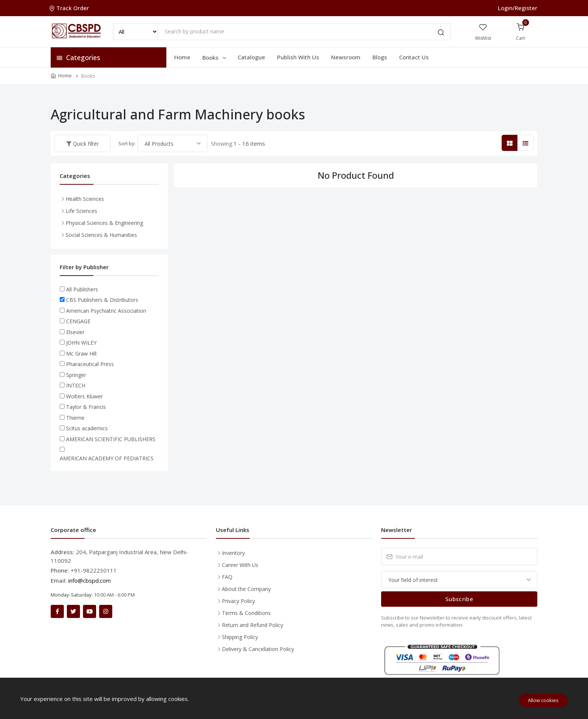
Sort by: (127, 143)
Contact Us (414, 57)
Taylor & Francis (86, 407)
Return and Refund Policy (253, 625)
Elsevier (75, 332)
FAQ (227, 577)
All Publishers (82, 289)
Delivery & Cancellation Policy (258, 649)
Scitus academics (87, 428)
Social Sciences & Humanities (101, 235)
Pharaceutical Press (90, 364)
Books (215, 57)
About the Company (246, 589)
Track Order (70, 8)
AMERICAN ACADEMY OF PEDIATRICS (107, 458)
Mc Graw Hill (81, 353)
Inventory (233, 553)
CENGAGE (78, 321)
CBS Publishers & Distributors (102, 300)
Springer (76, 375)
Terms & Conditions (246, 613)
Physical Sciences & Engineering (104, 223)
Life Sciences (81, 211)
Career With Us (240, 565)
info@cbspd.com (90, 580)
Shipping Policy (240, 637)
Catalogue (251, 57)
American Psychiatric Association (106, 311)
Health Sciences (85, 199)
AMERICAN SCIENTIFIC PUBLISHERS (111, 439)
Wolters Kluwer (84, 396)
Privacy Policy (238, 601)
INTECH (76, 385)
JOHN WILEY (81, 343)
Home (182, 57)
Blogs (380, 57)
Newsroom (346, 57)
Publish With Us (298, 57)
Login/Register (518, 8)
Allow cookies (543, 700)
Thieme (75, 418)
